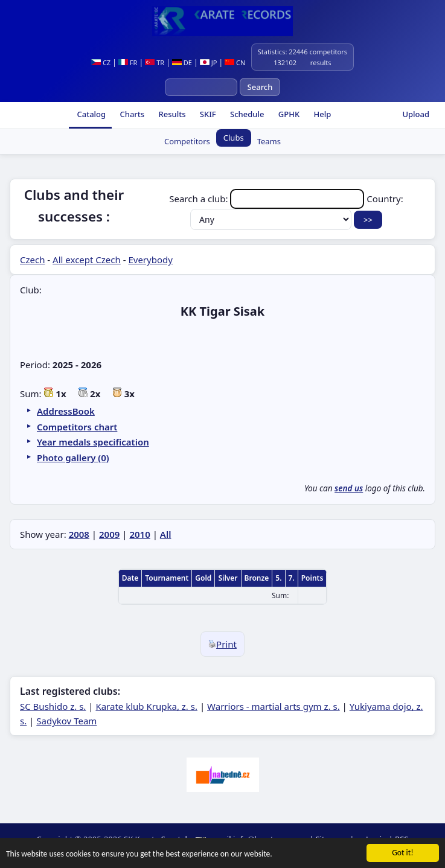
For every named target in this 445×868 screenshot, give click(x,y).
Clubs (234, 138)
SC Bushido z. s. (53, 706)
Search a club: (268, 199)
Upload (416, 114)
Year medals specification (93, 442)
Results (171, 114)
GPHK (288, 114)
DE (182, 62)
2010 (139, 534)
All (166, 534)
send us (349, 488)
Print (222, 644)
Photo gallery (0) (73, 458)
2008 (79, 534)
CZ (101, 62)
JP (209, 62)
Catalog (90, 114)
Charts (131, 114)
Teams (269, 141)
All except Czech (87, 260)
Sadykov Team (66, 721)
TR (155, 62)
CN (235, 62)
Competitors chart (77, 427)
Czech (32, 260)
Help (321, 114)
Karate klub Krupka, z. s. (146, 706)
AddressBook (66, 411)
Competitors (187, 141)
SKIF (206, 114)
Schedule (246, 114)
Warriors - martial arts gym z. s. (274, 706)
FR (128, 62)
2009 (109, 534)
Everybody (150, 260)
